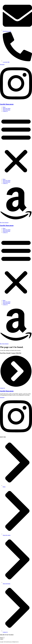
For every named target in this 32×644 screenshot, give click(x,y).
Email (1, 638)
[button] (16, 145)
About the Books (6, 110)
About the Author (7, 108)
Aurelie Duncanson (7, 104)
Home (4, 107)
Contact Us (5, 111)
